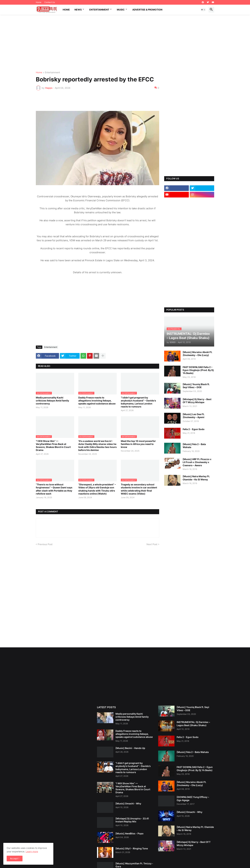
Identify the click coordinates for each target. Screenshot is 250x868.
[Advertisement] (125, 43)
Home (39, 2)
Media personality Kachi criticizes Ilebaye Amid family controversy (52, 401)
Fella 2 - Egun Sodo (194, 429)
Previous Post (45, 544)
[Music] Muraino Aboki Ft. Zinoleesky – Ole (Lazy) (197, 354)
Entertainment (99, 10)
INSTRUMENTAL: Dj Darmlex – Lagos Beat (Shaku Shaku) (193, 724)
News (78, 10)
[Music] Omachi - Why (128, 803)
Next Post (152, 544)
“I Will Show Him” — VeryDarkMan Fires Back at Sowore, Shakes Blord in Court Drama (53, 446)
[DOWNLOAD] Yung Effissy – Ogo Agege (193, 798)
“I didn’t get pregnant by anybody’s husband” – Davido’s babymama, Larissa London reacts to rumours (138, 402)
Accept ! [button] (15, 858)
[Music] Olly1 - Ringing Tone (132, 848)
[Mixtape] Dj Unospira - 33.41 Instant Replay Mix (132, 820)
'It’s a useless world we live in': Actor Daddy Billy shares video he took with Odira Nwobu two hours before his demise (97, 446)
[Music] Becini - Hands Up (130, 748)
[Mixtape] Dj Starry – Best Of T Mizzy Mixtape (197, 401)
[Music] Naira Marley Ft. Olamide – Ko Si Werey (196, 478)
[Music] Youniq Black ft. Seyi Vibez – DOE (196, 386)
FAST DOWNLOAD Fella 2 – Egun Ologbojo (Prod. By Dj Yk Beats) (198, 370)
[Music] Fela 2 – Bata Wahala (194, 446)
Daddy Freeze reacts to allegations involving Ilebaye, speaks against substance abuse (97, 401)
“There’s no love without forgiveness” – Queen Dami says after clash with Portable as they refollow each (54, 489)
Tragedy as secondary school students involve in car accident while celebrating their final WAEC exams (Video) (139, 489)
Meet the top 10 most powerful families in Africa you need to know (138, 444)
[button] (203, 10)
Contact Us (50, 2)
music (121, 10)
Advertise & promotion (147, 10)
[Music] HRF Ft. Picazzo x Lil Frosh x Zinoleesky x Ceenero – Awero (197, 462)
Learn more (32, 851)
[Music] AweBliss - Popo (129, 833)
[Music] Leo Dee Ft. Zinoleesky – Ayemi (194, 416)
